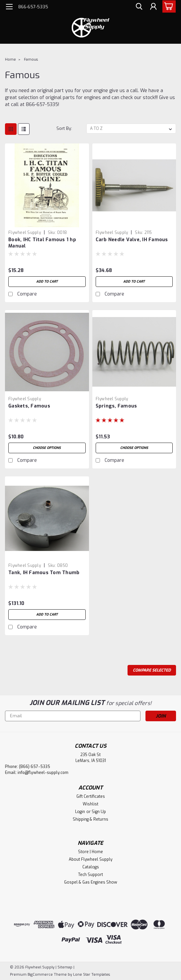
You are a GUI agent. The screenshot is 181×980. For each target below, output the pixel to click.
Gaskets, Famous (29, 406)
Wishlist (90, 804)
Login (80, 812)
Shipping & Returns (90, 819)
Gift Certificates (91, 796)
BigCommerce (40, 975)
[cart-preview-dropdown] (168, 6)
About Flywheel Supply (90, 859)
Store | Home (90, 852)
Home (10, 59)
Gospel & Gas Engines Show (91, 882)
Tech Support (90, 875)
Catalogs (91, 867)
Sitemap (65, 967)
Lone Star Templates (91, 975)
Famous (31, 59)
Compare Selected (152, 670)
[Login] (153, 8)
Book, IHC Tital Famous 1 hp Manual (42, 243)
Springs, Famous (116, 406)
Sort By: (64, 128)
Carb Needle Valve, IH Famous (132, 240)
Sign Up (99, 812)
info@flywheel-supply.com (43, 773)
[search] (138, 8)
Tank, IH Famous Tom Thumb (44, 573)
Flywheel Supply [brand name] (25, 233)
